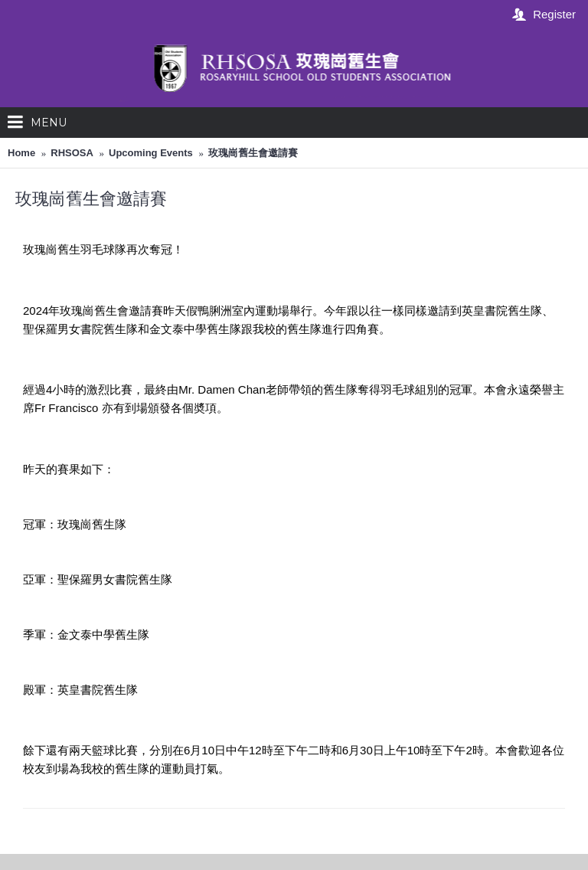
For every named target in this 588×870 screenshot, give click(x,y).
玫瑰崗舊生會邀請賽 (253, 153)
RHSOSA (72, 153)
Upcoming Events (151, 153)
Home (21, 153)
